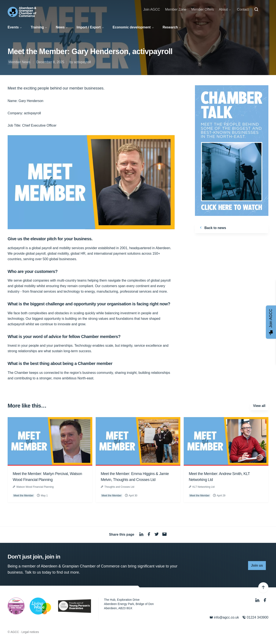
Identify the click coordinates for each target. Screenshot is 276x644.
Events (13, 27)
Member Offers (203, 9)
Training (37, 27)
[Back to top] (263, 588)
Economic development (132, 27)
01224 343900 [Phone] (255, 617)
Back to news (212, 228)
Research (170, 27)
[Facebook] (265, 600)
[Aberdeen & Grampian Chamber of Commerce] (22, 12)
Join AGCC (152, 9)
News (60, 27)
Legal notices (30, 632)
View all (259, 406)
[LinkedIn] (258, 600)
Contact (243, 9)
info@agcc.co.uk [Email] (224, 617)
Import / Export (89, 27)
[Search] (256, 10)
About (223, 9)
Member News (19, 62)
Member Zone (176, 9)
